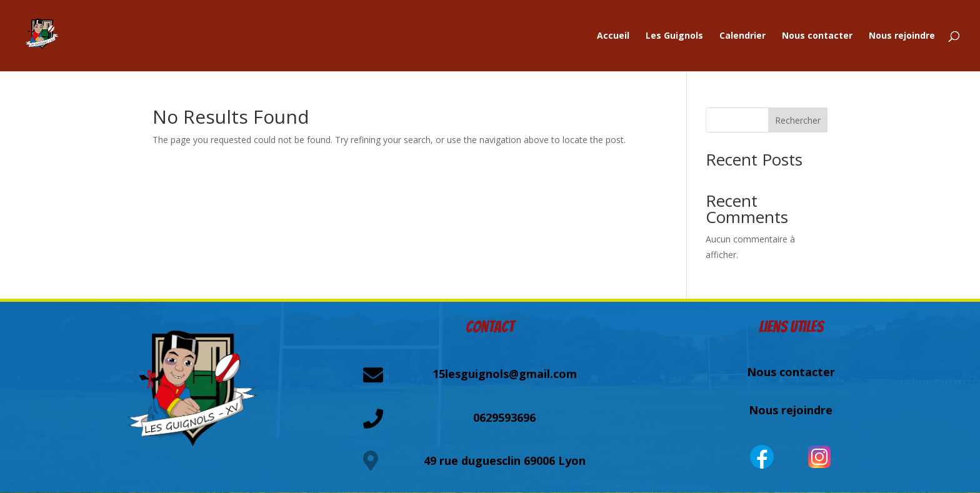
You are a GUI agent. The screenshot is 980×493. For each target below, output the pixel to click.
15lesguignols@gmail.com (505, 374)
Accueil (613, 36)
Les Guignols (674, 36)
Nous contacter (817, 36)
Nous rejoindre (902, 36)
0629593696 (504, 417)
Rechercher (798, 120)
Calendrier (742, 36)
